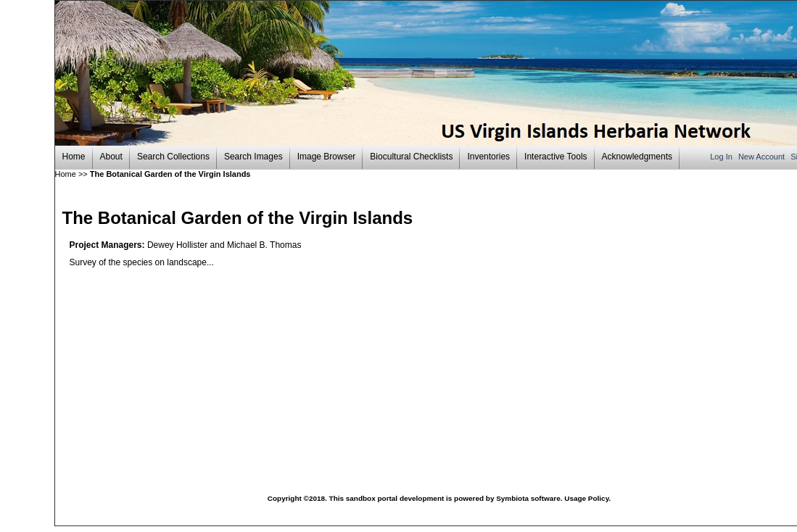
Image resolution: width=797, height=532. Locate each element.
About (111, 157)
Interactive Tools (556, 157)
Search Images (253, 157)
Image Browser (327, 157)
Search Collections (173, 157)
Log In (722, 157)
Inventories (488, 157)
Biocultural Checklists (411, 157)
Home (74, 157)
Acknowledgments (637, 157)
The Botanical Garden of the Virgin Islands (170, 174)
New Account (763, 157)
